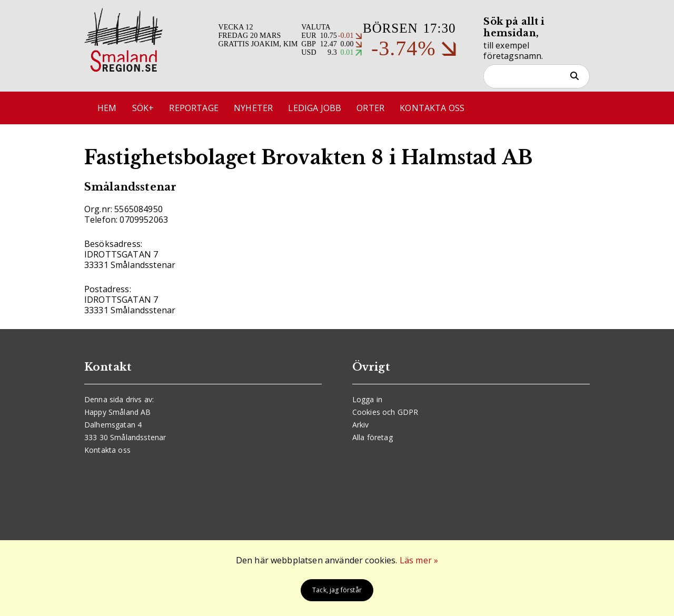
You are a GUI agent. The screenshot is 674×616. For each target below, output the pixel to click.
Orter (370, 108)
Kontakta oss (432, 108)
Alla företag (373, 437)
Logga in (367, 399)
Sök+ (143, 108)
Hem (107, 108)
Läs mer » (419, 560)
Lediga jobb (315, 108)
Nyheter (253, 108)
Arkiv (361, 425)
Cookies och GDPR (385, 412)
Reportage (194, 108)
